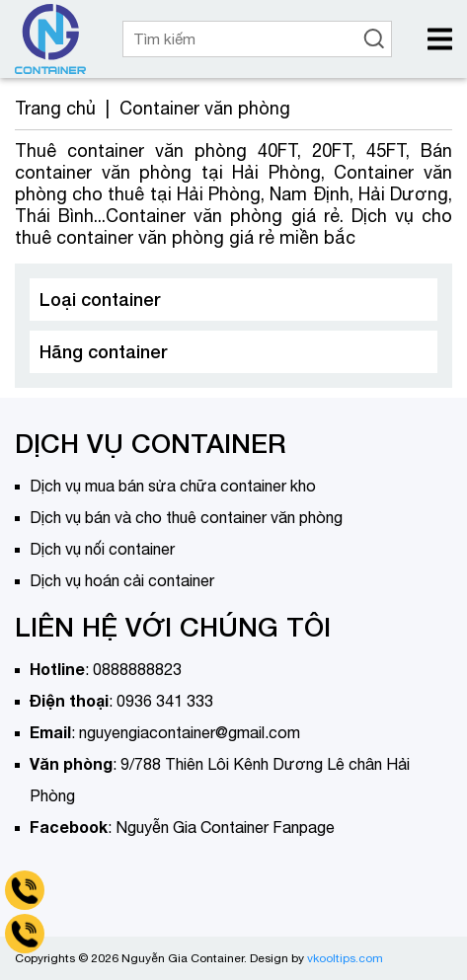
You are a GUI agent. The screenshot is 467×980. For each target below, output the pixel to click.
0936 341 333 (165, 701)
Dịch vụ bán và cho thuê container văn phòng (186, 517)
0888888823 (137, 669)
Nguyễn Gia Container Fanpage (225, 827)
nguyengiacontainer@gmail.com (190, 732)
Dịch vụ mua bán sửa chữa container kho (173, 486)
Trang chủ (55, 108)
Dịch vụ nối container (102, 549)
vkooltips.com (345, 958)
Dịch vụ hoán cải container (122, 580)
